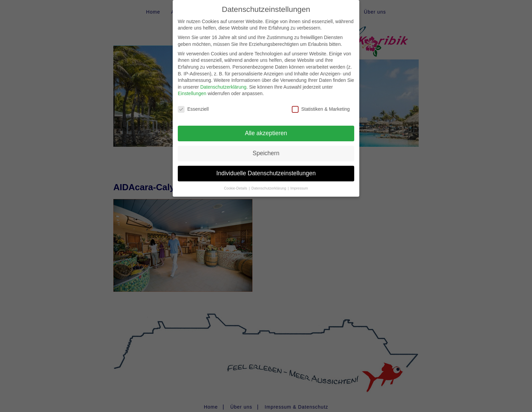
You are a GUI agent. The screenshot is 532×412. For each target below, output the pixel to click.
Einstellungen (192, 92)
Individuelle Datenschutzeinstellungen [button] (266, 172)
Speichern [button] (266, 152)
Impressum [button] (299, 187)
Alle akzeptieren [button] (266, 132)
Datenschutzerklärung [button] (269, 187)
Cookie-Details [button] (236, 187)
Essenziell (193, 108)
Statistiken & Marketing (321, 108)
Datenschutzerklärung (223, 86)
